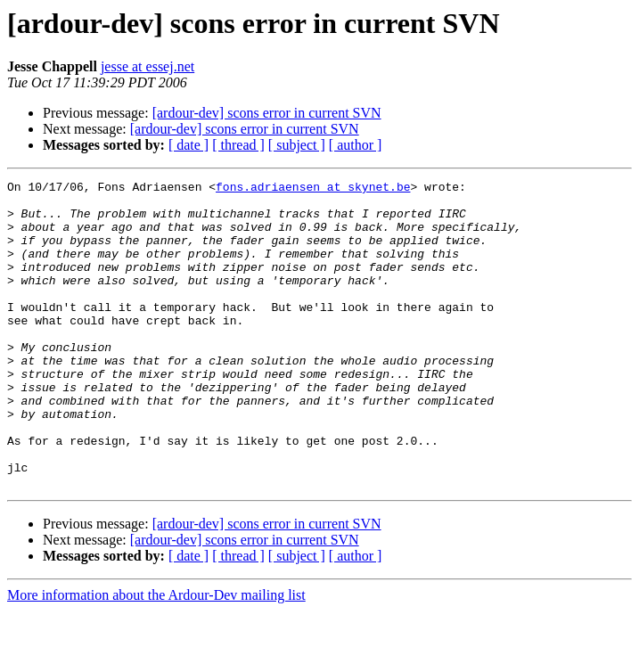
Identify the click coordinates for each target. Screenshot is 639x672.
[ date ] (188, 145)
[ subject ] (297, 145)
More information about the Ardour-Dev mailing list (156, 656)
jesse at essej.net (147, 66)
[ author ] (356, 145)
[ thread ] (238, 145)
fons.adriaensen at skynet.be (313, 189)
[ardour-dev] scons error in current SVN (267, 113)
